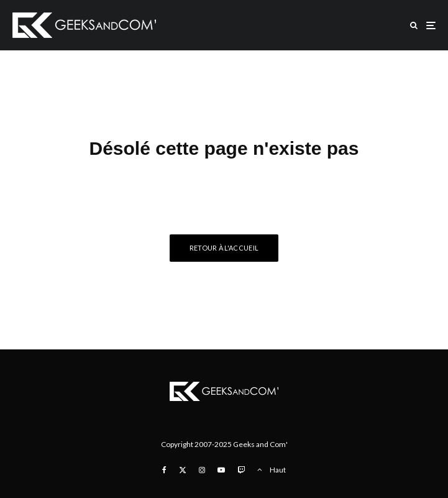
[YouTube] (221, 470)
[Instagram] (202, 470)
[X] (183, 470)
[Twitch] (241, 470)
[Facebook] (164, 470)
